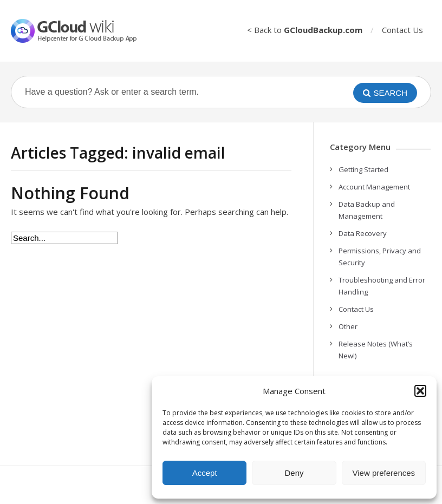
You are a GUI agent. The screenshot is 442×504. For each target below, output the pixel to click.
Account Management (374, 187)
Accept (205, 473)
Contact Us (402, 30)
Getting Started (363, 169)
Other (348, 326)
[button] (420, 391)
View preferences (384, 473)
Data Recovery (363, 233)
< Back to (305, 30)
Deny (294, 473)
